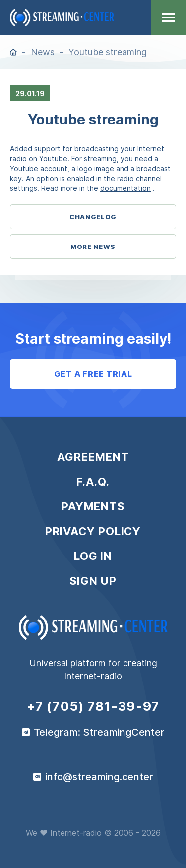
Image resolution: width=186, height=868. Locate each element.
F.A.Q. (93, 482)
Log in (93, 556)
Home (13, 52)
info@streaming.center (99, 777)
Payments (93, 506)
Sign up (93, 581)
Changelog (93, 217)
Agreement (93, 457)
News (43, 52)
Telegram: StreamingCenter (99, 732)
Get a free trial (93, 374)
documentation (125, 188)
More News (93, 247)
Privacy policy (93, 531)
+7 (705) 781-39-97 (93, 706)
